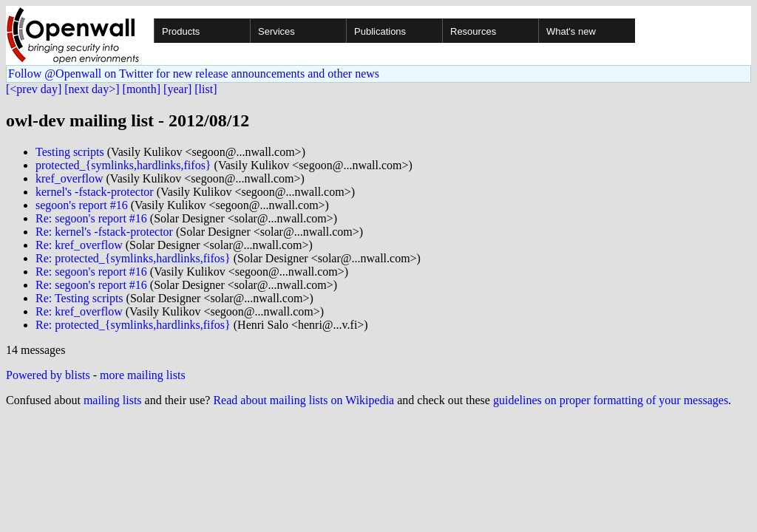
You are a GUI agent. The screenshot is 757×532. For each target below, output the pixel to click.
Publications (380, 31)
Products (181, 31)
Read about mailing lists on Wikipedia (303, 400)
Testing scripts (70, 152)
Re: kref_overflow (79, 245)
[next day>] (92, 89)
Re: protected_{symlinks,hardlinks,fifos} (133, 258)
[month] (142, 89)
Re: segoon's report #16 (91, 218)
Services (276, 31)
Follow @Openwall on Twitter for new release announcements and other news (194, 74)
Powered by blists (48, 375)
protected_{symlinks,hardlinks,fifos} (123, 165)
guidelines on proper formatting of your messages (611, 400)
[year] (177, 89)
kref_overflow (69, 178)
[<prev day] (34, 89)
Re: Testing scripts (79, 298)
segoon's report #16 (82, 205)
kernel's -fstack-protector (95, 192)
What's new (571, 31)
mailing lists (113, 400)
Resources (473, 31)
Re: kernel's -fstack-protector (104, 232)
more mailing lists (143, 375)
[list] (206, 89)
